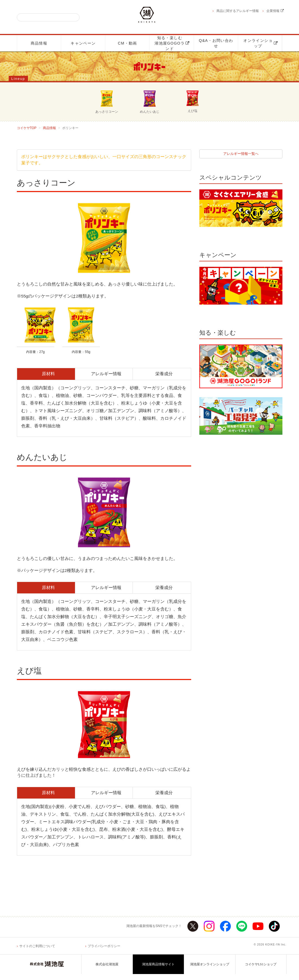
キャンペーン (83, 43)
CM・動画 (128, 43)
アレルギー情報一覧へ (241, 154)
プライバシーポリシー (104, 952)
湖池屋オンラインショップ (210, 970)
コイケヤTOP (27, 128)
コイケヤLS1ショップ (261, 970)
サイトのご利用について (37, 952)
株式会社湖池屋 (107, 970)
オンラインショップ (261, 43)
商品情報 (39, 43)
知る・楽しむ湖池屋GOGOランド (172, 43)
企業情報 (275, 11)
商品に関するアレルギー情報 (238, 11)
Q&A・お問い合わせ (216, 43)
